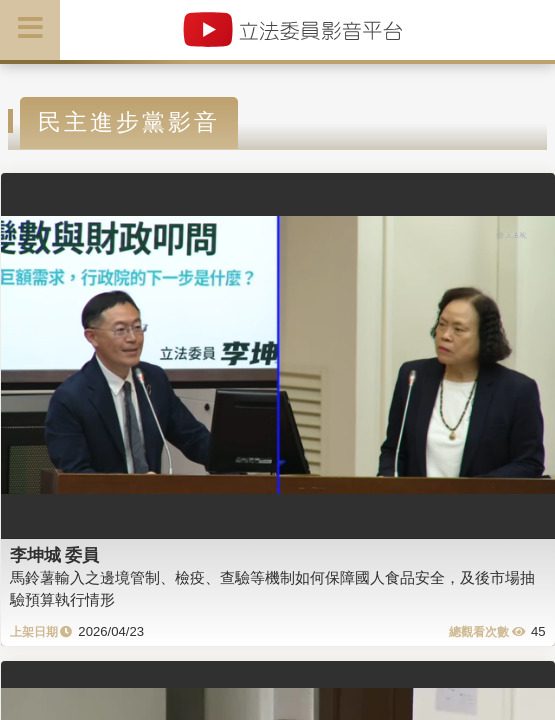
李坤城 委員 (55, 555)
